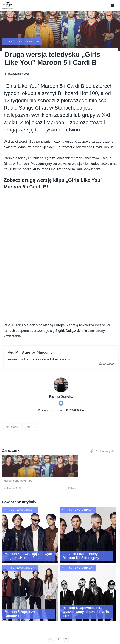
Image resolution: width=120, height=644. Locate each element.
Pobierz (31, 488)
